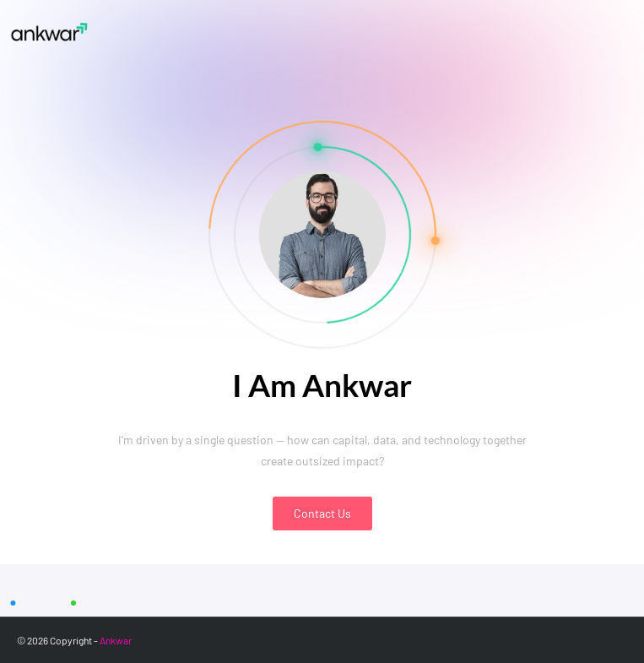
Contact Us (322, 513)
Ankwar (116, 640)
